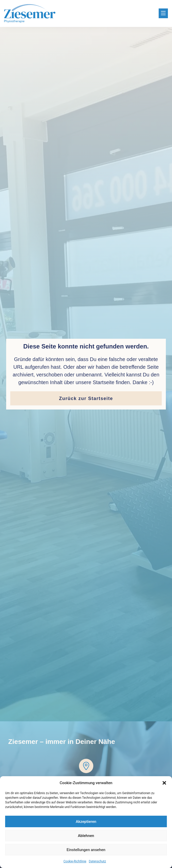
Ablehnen (86, 836)
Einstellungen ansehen (86, 850)
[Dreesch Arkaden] (86, 766)
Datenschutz (98, 861)
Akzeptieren (86, 822)
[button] (164, 783)
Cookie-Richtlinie (75, 861)
